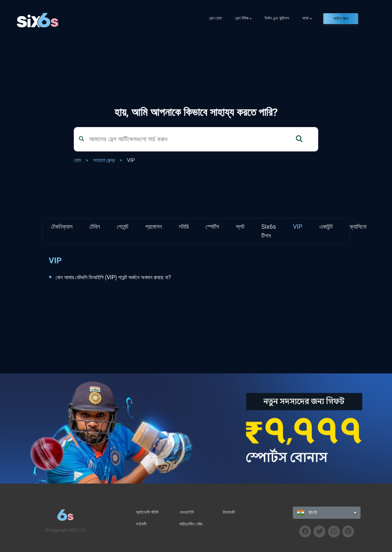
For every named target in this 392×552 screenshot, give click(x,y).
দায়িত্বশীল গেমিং (191, 524)
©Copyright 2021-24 (65, 530)
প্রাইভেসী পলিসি (147, 512)
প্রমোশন (154, 227)
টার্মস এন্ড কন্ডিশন (277, 18)
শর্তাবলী (141, 524)
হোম (77, 160)
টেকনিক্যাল (62, 227)
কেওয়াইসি (187, 512)
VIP (131, 160)
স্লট (240, 227)
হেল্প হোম (215, 18)
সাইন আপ (341, 18)
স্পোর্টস (212, 227)
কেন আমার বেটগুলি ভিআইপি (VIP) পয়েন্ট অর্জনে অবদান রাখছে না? (113, 277)
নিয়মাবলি (229, 512)
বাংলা (307, 512)
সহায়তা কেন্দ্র (104, 160)
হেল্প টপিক (242, 18)
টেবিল (95, 227)
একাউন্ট (326, 227)
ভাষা (306, 18)
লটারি (184, 227)
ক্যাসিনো (358, 227)
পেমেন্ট (123, 227)
